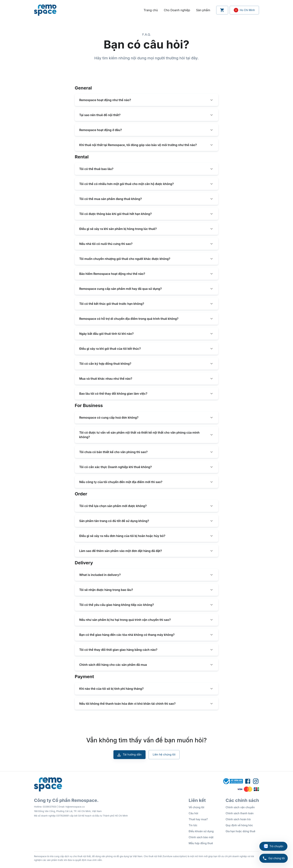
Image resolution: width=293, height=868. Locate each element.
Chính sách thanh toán (240, 813)
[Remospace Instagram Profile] (256, 781)
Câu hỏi (193, 813)
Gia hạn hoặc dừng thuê (240, 831)
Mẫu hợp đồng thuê (201, 843)
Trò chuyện (273, 846)
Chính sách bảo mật (201, 837)
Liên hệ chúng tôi (164, 755)
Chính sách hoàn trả (238, 819)
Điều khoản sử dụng (201, 831)
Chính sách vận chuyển (240, 807)
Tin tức (193, 825)
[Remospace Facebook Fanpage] (248, 781)
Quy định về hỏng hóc (239, 825)
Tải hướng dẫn (129, 755)
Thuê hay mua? (198, 819)
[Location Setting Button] (244, 10)
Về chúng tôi (197, 807)
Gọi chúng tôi (274, 858)
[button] (146, 100)
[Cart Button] (222, 10)
